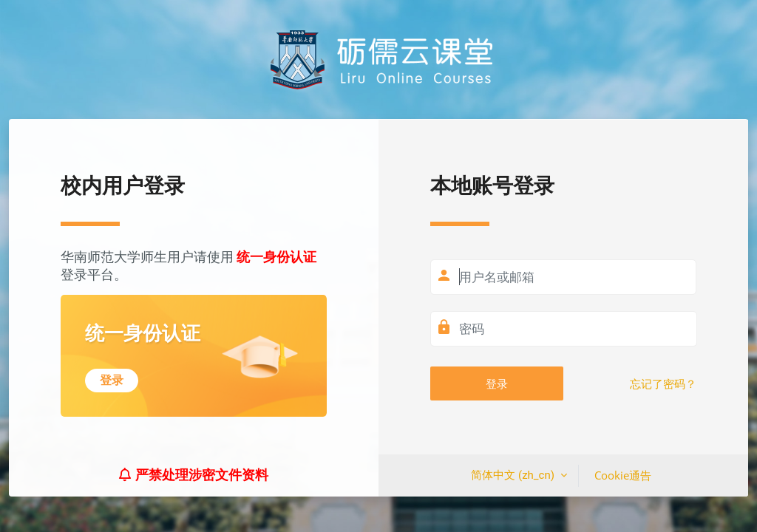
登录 (497, 383)
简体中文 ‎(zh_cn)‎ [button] (514, 475)
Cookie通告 (623, 475)
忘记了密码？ (663, 384)
